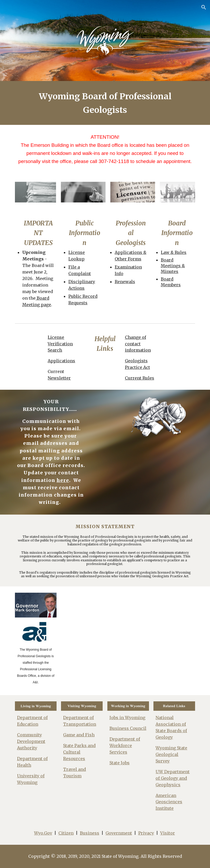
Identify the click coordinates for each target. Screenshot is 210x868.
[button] (204, 7)
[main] (105, 103)
